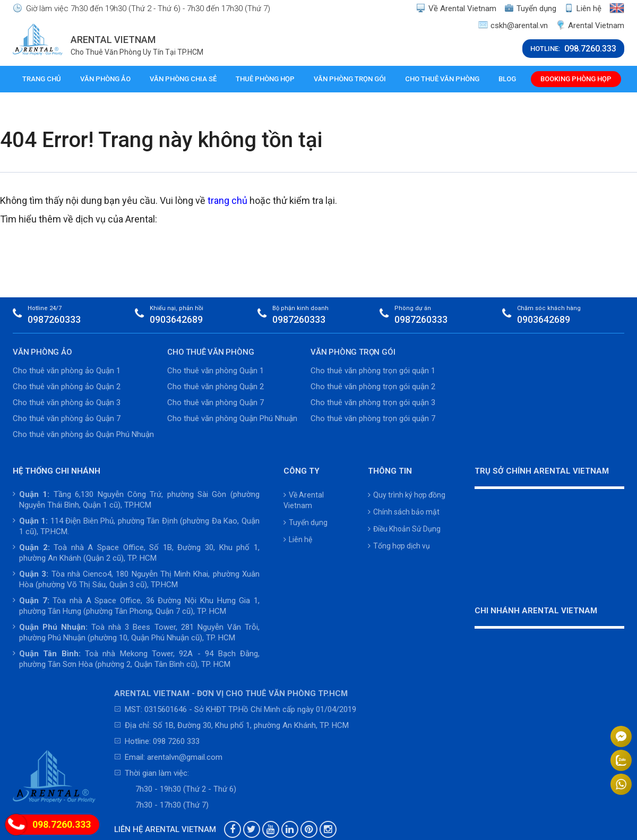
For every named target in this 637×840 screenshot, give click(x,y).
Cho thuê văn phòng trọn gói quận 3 (373, 402)
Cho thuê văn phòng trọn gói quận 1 (373, 371)
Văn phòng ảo (105, 79)
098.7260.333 (62, 824)
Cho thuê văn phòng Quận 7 (216, 402)
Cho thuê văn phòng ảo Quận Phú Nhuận (83, 434)
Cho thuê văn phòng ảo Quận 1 (67, 371)
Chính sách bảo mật (404, 512)
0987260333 (54, 319)
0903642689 (176, 319)
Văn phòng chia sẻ (183, 79)
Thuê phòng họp (265, 79)
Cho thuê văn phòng (442, 79)
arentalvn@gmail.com (185, 757)
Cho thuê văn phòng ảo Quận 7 (67, 418)
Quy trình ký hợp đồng (407, 495)
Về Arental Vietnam (457, 8)
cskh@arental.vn (513, 25)
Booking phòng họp (576, 79)
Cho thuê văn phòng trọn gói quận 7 (373, 418)
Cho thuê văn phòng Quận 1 (216, 371)
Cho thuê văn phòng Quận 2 (216, 387)
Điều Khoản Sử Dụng (404, 529)
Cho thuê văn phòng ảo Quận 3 (67, 402)
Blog (507, 79)
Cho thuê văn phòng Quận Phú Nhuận (232, 418)
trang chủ (227, 200)
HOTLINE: (573, 49)
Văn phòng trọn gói (350, 79)
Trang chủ (42, 79)
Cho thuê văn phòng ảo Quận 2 (67, 387)
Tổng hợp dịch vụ (399, 546)
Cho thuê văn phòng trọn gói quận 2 (373, 387)
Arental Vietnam (590, 25)
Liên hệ (583, 8)
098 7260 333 (176, 741)
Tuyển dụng (531, 8)
